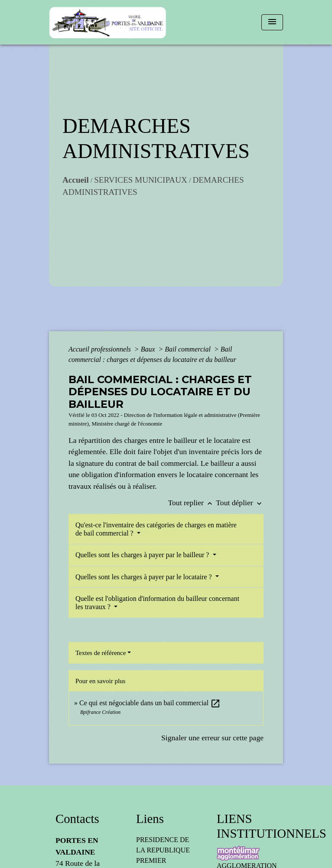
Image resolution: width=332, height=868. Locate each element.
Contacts (77, 819)
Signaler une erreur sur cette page (212, 738)
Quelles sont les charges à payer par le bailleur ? (143, 555)
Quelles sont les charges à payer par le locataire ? (145, 577)
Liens (150, 819)
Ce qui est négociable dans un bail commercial (150, 703)
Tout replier (192, 503)
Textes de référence (101, 653)
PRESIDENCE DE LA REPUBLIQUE (163, 845)
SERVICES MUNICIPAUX (141, 180)
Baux (149, 349)
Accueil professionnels (101, 349)
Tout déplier (240, 503)
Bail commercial (189, 349)
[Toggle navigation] (272, 22)
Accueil (76, 180)
